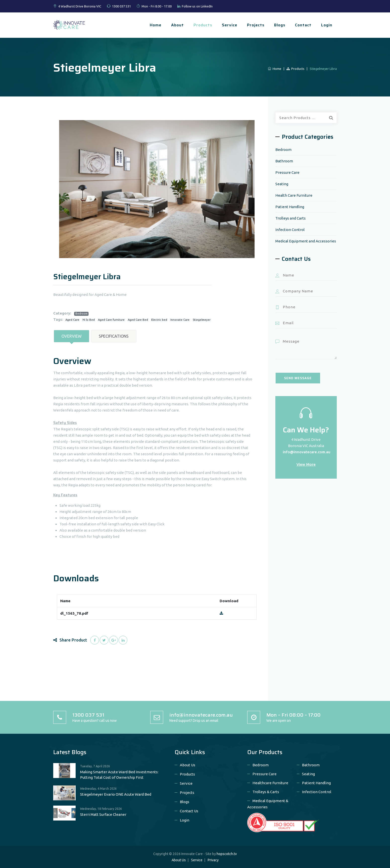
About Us (188, 765)
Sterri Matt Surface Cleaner (103, 814)
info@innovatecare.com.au (307, 452)
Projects (256, 25)
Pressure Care (287, 172)
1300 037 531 (121, 6)
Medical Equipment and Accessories (306, 241)
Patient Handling (290, 207)
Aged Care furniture (111, 320)
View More (306, 464)
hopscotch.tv (227, 854)
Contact (303, 25)
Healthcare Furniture (270, 783)
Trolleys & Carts (266, 792)
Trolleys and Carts (291, 218)
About (177, 25)
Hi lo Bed (89, 320)
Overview (72, 336)
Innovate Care (180, 320)
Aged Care (72, 320)
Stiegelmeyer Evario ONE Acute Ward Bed (116, 794)
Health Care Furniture (294, 195)
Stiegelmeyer (202, 320)
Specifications (114, 336)
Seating (282, 184)
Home (156, 25)
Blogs (280, 25)
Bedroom (81, 314)
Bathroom (284, 161)
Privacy (213, 860)
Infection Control (290, 230)
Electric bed (159, 320)
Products (203, 25)
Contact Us (189, 811)
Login (327, 25)
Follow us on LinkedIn (197, 6)
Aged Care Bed (138, 320)
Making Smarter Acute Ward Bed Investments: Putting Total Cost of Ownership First (119, 775)
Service (230, 25)
